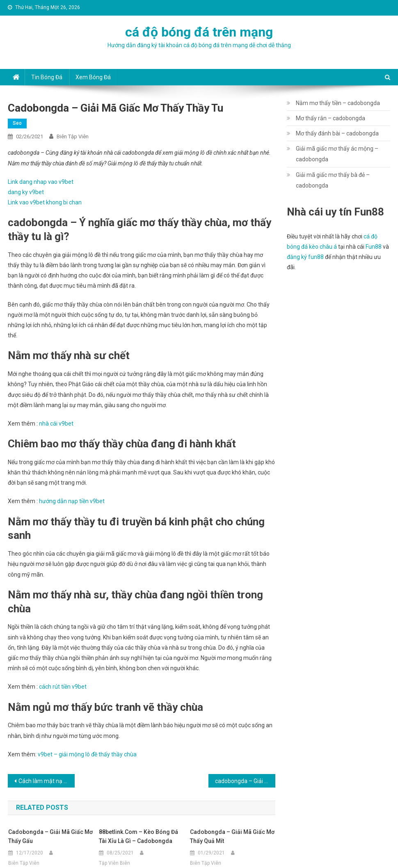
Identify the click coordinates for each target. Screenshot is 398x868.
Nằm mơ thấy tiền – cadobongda (338, 103)
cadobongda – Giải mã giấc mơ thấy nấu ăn (245, 781)
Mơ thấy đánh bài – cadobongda (337, 133)
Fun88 (374, 247)
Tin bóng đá (47, 77)
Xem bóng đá (93, 77)
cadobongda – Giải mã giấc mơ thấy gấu (50, 836)
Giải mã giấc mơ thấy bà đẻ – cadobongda (333, 180)
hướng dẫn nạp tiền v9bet (72, 501)
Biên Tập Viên (73, 136)
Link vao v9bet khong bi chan (45, 202)
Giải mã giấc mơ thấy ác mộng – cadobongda (337, 154)
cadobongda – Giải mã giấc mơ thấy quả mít (232, 836)
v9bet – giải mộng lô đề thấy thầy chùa (87, 754)
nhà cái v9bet (56, 424)
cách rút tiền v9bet (63, 687)
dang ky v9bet (26, 192)
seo (17, 123)
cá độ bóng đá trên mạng (199, 32)
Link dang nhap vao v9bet (41, 182)
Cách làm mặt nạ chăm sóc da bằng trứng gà (47, 781)
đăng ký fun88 (305, 257)
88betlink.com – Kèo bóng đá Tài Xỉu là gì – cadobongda (138, 836)
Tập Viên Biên (114, 863)
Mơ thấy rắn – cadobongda (331, 118)
